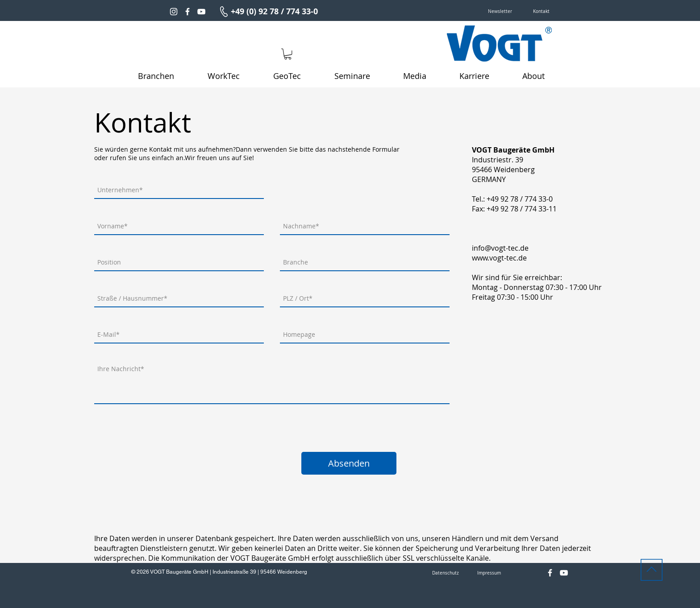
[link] (288, 54)
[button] (500, 12)
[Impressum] (489, 573)
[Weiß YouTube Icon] (201, 12)
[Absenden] (349, 463)
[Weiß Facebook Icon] (187, 12)
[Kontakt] (541, 12)
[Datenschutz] (446, 573)
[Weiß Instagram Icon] (174, 12)
